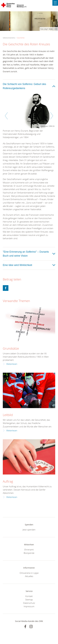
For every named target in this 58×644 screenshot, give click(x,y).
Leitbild (8, 415)
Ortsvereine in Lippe (29, 573)
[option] (29, 117)
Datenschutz (29, 603)
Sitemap (29, 600)
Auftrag (8, 481)
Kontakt (29, 596)
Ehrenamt (29, 550)
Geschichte (21, 38)
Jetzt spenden (29, 530)
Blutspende (29, 553)
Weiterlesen (12, 364)
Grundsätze (11, 348)
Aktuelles (29, 576)
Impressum (29, 606)
